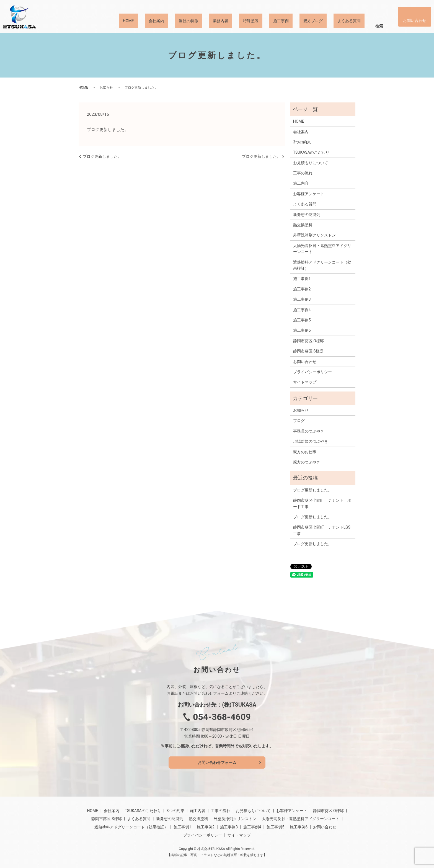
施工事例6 (302, 330)
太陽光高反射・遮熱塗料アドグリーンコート (322, 249)
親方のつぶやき (307, 462)
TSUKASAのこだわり (311, 152)
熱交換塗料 (303, 225)
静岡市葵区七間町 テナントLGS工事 (322, 530)
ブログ (299, 421)
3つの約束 (302, 142)
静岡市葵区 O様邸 (308, 341)
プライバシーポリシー (312, 372)
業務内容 (221, 26)
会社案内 (156, 26)
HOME (128, 26)
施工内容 (301, 183)
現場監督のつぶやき (311, 441)
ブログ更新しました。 (102, 156)
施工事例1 (302, 279)
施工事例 (281, 26)
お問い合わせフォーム (217, 763)
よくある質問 (349, 26)
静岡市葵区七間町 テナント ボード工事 (322, 503)
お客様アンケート (309, 194)
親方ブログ (313, 26)
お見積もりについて (311, 163)
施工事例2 (302, 289)
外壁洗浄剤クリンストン (314, 235)
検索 (379, 26)
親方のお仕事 (305, 452)
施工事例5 (302, 320)
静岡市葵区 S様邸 (308, 351)
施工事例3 (302, 299)
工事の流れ (303, 173)
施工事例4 (302, 310)
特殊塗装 (251, 26)
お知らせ (106, 87)
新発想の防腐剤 (307, 215)
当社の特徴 (188, 26)
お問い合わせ (305, 362)
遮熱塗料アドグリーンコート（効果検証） (322, 265)
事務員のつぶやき (309, 431)
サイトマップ (305, 382)
